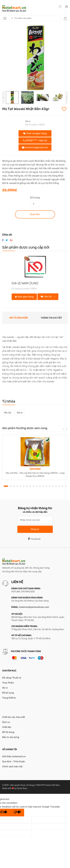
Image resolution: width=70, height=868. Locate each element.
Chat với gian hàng (35, 133)
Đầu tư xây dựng (11, 737)
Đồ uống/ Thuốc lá (12, 678)
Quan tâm (35, 214)
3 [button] (14, 486)
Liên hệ (46, 297)
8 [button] (30, 486)
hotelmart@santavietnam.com (34, 607)
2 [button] (11, 486)
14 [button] (50, 486)
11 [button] (40, 486)
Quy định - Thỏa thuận (14, 762)
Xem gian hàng (24, 297)
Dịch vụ (6, 722)
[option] (35, 58)
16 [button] (56, 486)
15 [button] (53, 486)
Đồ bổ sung (8, 693)
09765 (35, 140)
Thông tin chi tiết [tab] (51, 318)
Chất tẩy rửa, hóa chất (14, 717)
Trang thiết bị (9, 698)
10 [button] (37, 486)
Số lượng (35, 198)
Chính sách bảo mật (12, 767)
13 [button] (46, 486)
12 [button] (43, 486)
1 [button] (6, 486)
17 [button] (59, 486)
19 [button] (66, 486)
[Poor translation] (17, 813)
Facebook (34, 539)
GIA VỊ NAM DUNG (25, 283)
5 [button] (20, 486)
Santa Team (22, 788)
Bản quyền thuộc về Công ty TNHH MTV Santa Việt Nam (35, 785)
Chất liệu (7, 727)
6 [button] (24, 486)
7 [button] (27, 486)
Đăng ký (35, 529)
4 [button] (17, 486)
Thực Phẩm (8, 683)
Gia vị (28, 121)
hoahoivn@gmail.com (35, 147)
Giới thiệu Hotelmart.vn (14, 756)
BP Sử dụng (8, 732)
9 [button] (33, 486)
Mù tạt (8, 413)
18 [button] (62, 486)
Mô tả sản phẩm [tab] (19, 318)
